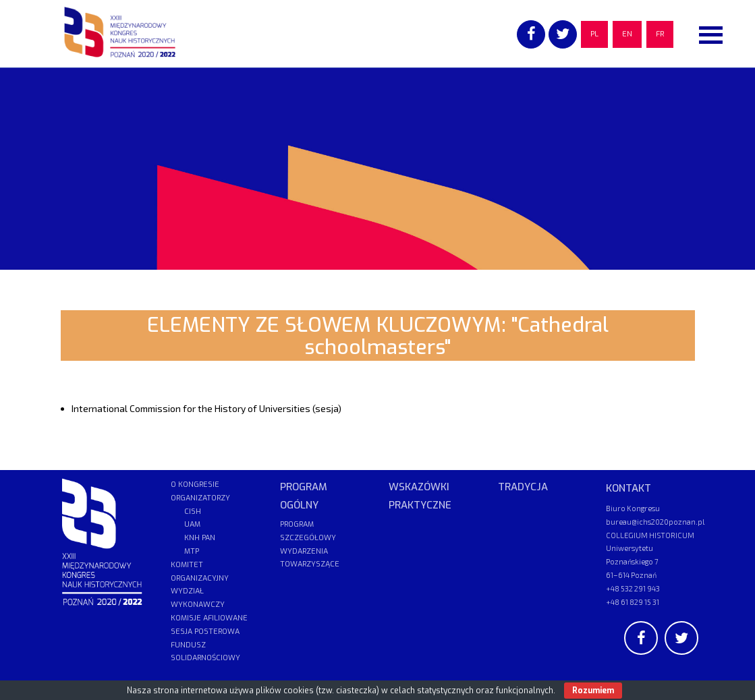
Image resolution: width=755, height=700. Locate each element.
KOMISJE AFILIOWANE (209, 618)
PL (594, 34)
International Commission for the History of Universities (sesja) (206, 408)
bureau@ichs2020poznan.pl (655, 522)
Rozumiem (593, 691)
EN (627, 34)
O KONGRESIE (195, 485)
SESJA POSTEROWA (205, 632)
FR (660, 34)
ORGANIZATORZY (200, 498)
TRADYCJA (523, 487)
